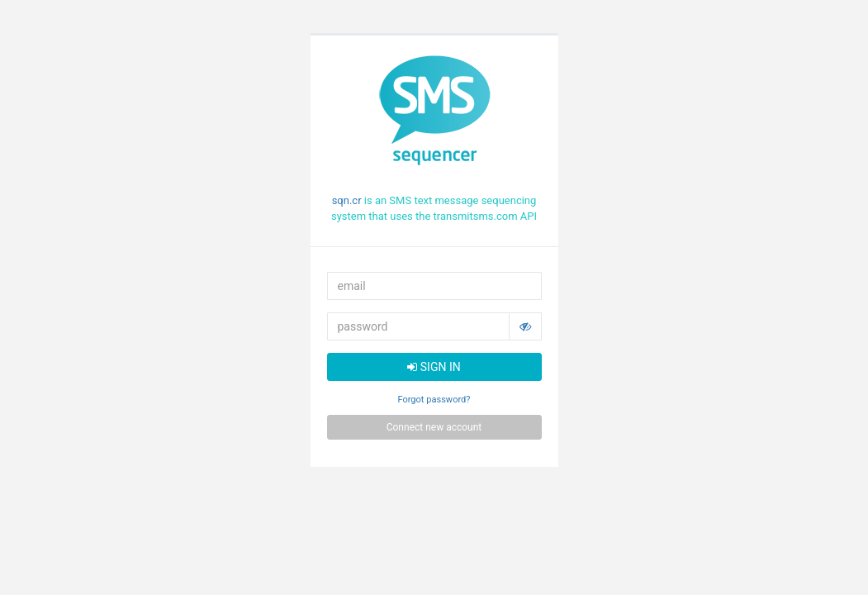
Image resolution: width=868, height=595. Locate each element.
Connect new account (434, 427)
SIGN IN (434, 367)
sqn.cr (347, 200)
